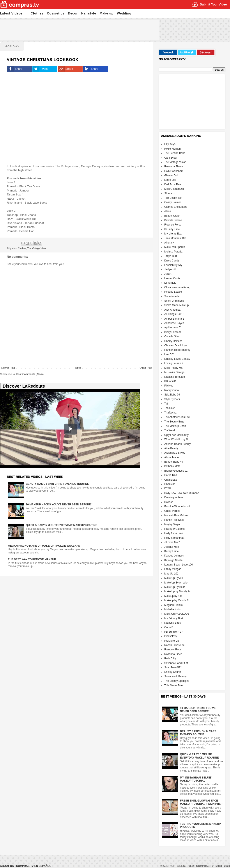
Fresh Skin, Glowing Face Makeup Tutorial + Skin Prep (201, 802)
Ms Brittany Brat (174, 618)
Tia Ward (170, 430)
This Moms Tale (173, 685)
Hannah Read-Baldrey (177, 350)
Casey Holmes (173, 202)
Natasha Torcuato (175, 377)
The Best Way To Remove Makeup (32, 559)
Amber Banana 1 (174, 319)
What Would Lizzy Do (177, 439)
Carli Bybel (171, 158)
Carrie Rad (171, 475)
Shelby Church (173, 672)
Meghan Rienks (173, 605)
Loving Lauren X (174, 363)
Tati (166, 404)
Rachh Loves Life (174, 645)
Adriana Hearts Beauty (178, 444)
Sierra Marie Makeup (176, 305)
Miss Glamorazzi (174, 189)
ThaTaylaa (170, 413)
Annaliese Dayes (174, 323)
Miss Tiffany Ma (173, 368)
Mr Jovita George (174, 372)
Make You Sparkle (175, 247)
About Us (7, 866)
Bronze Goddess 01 (176, 471)
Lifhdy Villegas (173, 569)
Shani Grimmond (174, 301)
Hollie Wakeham (174, 171)
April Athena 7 (172, 328)
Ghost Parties (172, 511)
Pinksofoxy (171, 636)
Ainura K (169, 243)
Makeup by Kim (173, 596)
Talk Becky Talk (173, 198)
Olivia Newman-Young (177, 287)
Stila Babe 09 (172, 395)
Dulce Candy (172, 261)
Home (77, 368)
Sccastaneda (172, 296)
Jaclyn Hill (170, 269)
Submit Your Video (213, 4)
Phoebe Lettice (173, 292)
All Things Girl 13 (174, 314)
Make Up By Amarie (176, 583)
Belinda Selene (173, 220)
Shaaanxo (170, 193)
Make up (107, 13)
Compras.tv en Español (34, 866)
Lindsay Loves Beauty (177, 359)
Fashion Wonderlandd (177, 506)
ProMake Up (172, 641)
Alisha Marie (172, 457)
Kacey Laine (172, 551)
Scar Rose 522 (173, 668)
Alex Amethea (172, 310)
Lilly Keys (170, 144)
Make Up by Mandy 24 (177, 591)
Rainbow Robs (173, 650)
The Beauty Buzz (174, 422)
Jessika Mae (172, 547)
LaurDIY (169, 354)
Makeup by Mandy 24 (177, 600)
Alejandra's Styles (175, 453)
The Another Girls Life (177, 417)
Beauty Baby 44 (174, 462)
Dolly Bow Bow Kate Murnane (182, 493)
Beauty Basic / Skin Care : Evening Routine (57, 484)
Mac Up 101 (171, 574)
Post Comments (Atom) (30, 374)
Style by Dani (172, 399)
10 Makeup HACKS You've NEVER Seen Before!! (59, 505)
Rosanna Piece (173, 654)
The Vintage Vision (37, 248)
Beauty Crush (172, 216)
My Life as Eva (173, 234)
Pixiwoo (169, 386)
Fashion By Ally (173, 265)
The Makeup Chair (175, 426)
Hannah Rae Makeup (177, 515)
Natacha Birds (172, 623)
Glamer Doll (171, 175)
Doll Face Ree (173, 184)
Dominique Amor (174, 498)
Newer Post (8, 368)
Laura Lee (170, 180)
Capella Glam (172, 336)
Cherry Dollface (173, 341)
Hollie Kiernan (172, 149)
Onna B (169, 627)
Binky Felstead (173, 332)
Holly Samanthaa (174, 538)
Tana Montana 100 (175, 238)
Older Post (146, 368)
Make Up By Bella (175, 587)
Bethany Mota (172, 466)
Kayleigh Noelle (173, 560)
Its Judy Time (172, 229)
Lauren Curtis (172, 278)
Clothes (37, 13)
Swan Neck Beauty (175, 677)
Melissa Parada (173, 252)
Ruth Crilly (170, 659)
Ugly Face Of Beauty (176, 435)
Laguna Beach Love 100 (179, 565)
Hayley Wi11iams (174, 529)
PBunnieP (170, 381)
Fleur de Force (173, 225)
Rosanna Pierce (174, 166)
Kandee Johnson (174, 556)
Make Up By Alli (173, 578)
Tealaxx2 (169, 408)
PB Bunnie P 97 (174, 632)
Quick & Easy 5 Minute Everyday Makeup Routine (62, 525)
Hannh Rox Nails (174, 520)
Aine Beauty (171, 448)
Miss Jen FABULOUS (177, 614)
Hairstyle (89, 13)
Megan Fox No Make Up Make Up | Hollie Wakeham (44, 546)
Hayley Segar (172, 524)
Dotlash (169, 502)
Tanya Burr (171, 256)
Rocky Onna (172, 390)
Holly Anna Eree (174, 533)
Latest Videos (11, 13)
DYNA (168, 489)
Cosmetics (56, 13)
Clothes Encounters (176, 207)
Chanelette (171, 480)
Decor (73, 13)
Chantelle (170, 484)
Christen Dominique (176, 345)
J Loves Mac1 (172, 542)
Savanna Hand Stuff (176, 663)
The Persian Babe (175, 153)
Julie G (168, 274)
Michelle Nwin (172, 609)
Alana (168, 211)
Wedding (124, 13)
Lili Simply (170, 283)
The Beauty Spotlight (176, 681)
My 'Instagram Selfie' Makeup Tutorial (196, 779)
